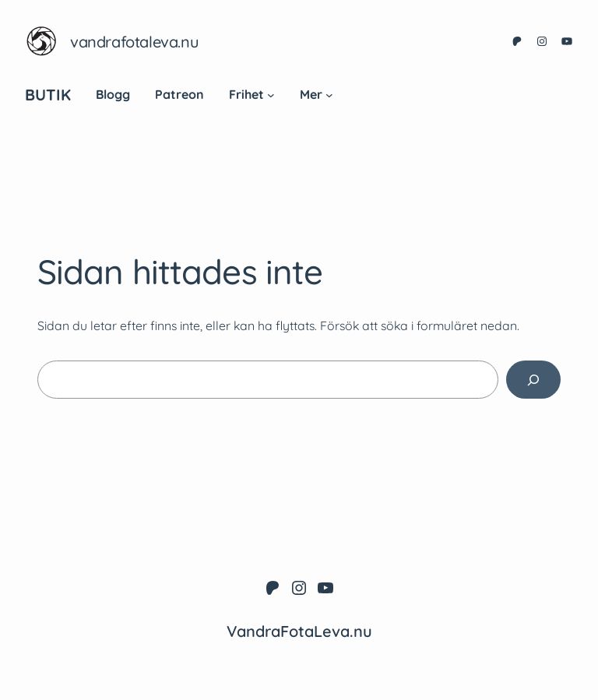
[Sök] (533, 380)
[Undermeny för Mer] (329, 95)
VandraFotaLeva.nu (134, 42)
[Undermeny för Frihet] (271, 95)
